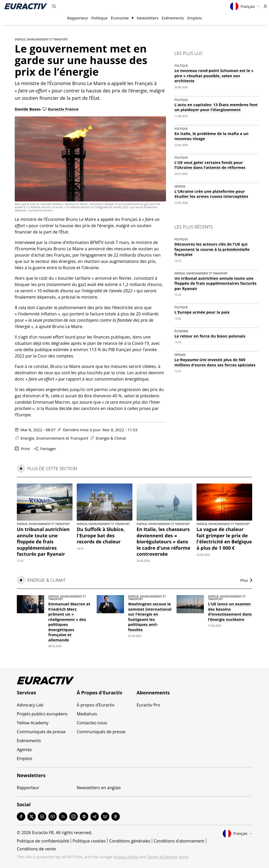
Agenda (24, 750)
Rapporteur (78, 18)
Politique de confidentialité (43, 841)
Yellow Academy (33, 723)
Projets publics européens (42, 714)
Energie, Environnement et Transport (41, 39)
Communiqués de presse (41, 732)
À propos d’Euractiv (95, 705)
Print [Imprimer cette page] (22, 449)
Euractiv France (60, 109)
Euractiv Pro (148, 705)
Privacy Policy (126, 857)
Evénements (173, 18)
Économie (120, 18)
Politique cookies (89, 841)
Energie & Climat (111, 438)
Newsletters (148, 18)
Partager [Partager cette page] (45, 449)
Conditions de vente (36, 849)
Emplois (195, 18)
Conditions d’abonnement (179, 841)
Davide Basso (28, 109)
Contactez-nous (92, 723)
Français (245, 6)
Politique (100, 18)
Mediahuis (87, 714)
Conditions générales (130, 841)
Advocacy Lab (30, 705)
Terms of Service (162, 857)
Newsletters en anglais (99, 788)
